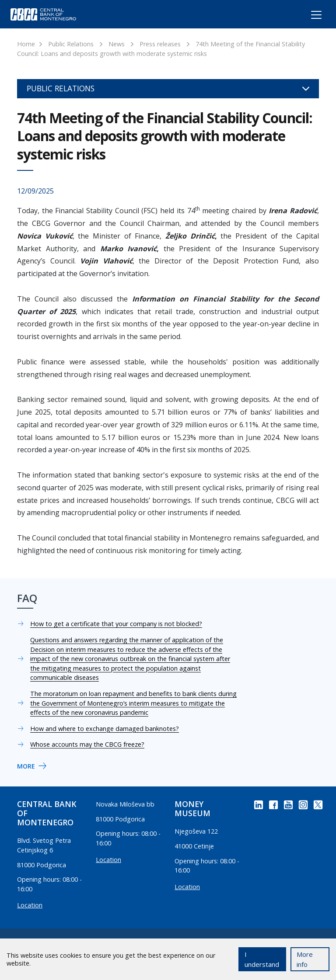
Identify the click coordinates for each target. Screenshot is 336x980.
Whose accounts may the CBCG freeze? (87, 744)
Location (30, 905)
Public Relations (71, 44)
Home (26, 44)
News (117, 44)
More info (305, 959)
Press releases (160, 44)
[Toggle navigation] (308, 16)
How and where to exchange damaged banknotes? (105, 729)
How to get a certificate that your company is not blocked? (116, 624)
